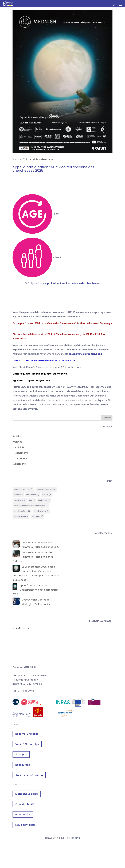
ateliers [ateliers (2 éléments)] (18, 495)
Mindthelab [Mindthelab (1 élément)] (44, 500)
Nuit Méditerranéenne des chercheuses (78, 283)
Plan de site (23, 814)
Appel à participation (43, 283)
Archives (17, 442)
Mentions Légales (27, 794)
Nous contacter (25, 825)
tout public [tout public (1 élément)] (37, 516)
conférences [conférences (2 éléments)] (33, 495)
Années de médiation (29, 775)
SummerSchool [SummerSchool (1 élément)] (21, 516)
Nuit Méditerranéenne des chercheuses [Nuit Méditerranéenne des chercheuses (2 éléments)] (31, 506)
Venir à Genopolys (27, 744)
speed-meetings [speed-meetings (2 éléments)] (22, 511)
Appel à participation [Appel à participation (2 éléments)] (23, 489)
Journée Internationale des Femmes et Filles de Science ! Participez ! (33, 557)
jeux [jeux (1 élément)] (32, 500)
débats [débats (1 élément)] (47, 495)
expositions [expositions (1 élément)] (20, 500)
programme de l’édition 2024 (85, 354)
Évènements (46, 159)
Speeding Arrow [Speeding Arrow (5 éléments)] (41, 511)
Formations (21, 458)
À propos (21, 754)
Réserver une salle (27, 734)
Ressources (23, 765)
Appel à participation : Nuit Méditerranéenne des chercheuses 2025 (36, 590)
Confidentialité (25, 804)
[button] (121, 4)
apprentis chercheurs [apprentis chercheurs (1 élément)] (46, 489)
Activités (34, 159)
